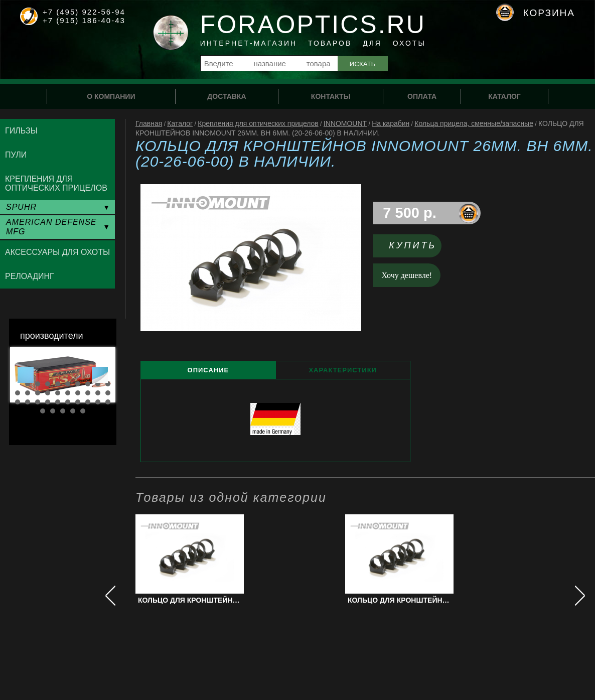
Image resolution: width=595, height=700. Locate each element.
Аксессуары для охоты (57, 252)
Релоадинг (30, 276)
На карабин (391, 123)
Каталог (180, 123)
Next (100, 375)
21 (18, 402)
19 (98, 393)
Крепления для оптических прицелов (258, 123)
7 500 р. (409, 213)
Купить (413, 245)
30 (108, 402)
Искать (363, 64)
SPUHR (21, 207)
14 (48, 393)
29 (98, 402)
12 (28, 393)
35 (83, 411)
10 (108, 384)
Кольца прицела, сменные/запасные (474, 123)
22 (28, 402)
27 (78, 402)
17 (78, 393)
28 (88, 402)
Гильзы (21, 131)
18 (88, 393)
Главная (149, 123)
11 (18, 393)
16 (68, 393)
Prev (26, 375)
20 (108, 393)
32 (53, 411)
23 (38, 402)
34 (73, 411)
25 (58, 402)
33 (63, 411)
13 (38, 393)
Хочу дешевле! (407, 275)
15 (58, 393)
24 (48, 402)
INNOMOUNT (345, 123)
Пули (16, 155)
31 (43, 411)
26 (68, 402)
